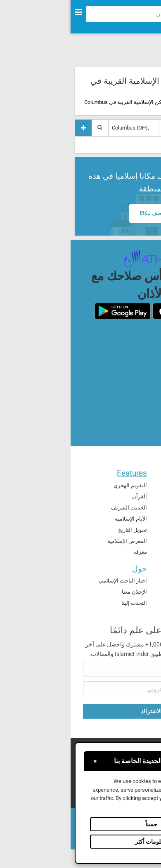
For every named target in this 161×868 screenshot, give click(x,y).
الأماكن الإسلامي (130, 507)
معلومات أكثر (80, 842)
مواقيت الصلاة (133, 496)
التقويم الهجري (60, 485)
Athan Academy (130, 592)
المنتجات (134, 569)
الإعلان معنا (64, 592)
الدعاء (142, 485)
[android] (52, 311)
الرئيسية (141, 102)
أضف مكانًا (81, 213)
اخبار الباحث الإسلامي (52, 581)
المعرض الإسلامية (57, 541)
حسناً (81, 824)
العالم (142, 529)
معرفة (70, 552)
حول (69, 569)
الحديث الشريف (58, 508)
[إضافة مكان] (13, 128)
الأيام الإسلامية (60, 519)
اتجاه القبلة (136, 518)
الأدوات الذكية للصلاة (126, 603)
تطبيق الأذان (135, 581)
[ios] (109, 311)
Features (61, 473)
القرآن (69, 497)
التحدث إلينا (64, 603)
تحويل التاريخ (62, 530)
